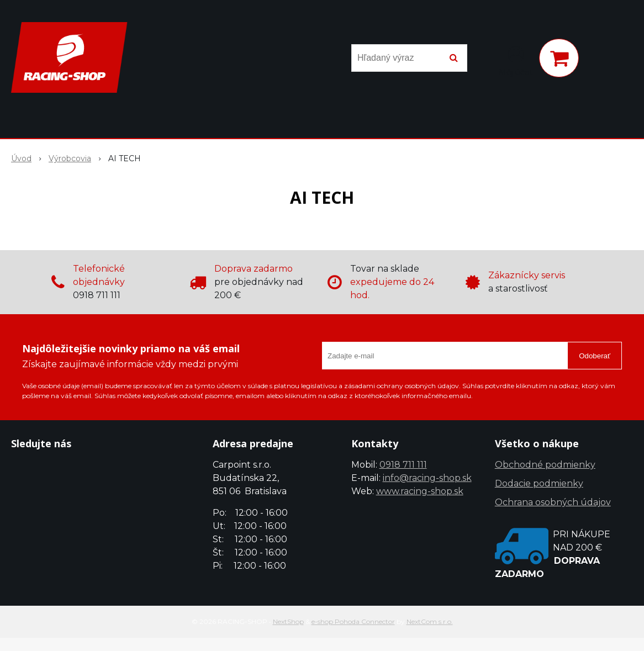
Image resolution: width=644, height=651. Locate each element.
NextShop (288, 621)
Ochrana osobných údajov (553, 502)
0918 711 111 (403, 465)
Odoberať (595, 356)
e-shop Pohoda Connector (353, 621)
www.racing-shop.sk (420, 491)
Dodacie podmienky (539, 483)
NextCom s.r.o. (430, 621)
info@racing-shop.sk (427, 478)
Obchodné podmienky (545, 465)
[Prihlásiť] (516, 60)
